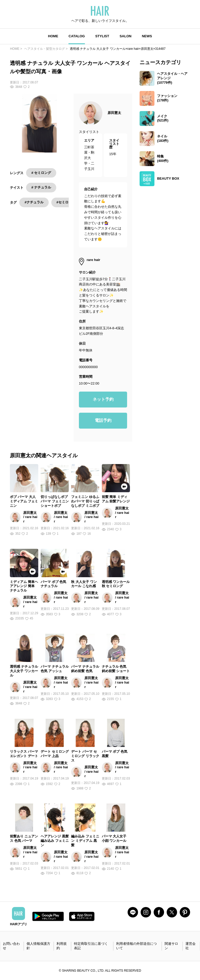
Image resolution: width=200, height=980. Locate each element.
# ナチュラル (41, 187)
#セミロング (66, 202)
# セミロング (41, 173)
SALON (126, 36)
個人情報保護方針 (38, 946)
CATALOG (77, 36)
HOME (53, 36)
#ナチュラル (34, 202)
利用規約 (62, 946)
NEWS (147, 36)
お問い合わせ (11, 946)
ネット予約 (103, 399)
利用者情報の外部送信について (136, 946)
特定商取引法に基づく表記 (91, 946)
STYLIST (102, 36)
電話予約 (103, 420)
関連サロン (171, 946)
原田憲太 (114, 113)
